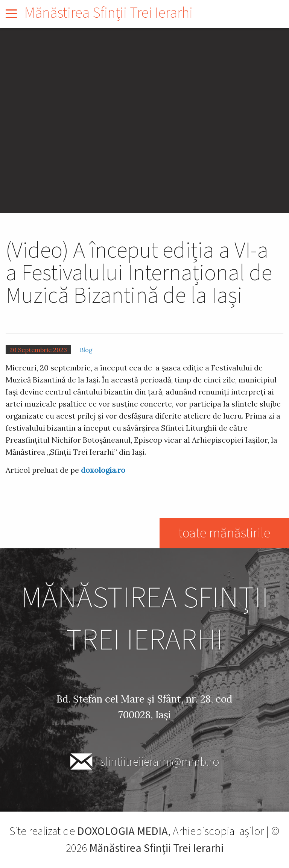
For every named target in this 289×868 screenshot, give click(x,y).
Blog (86, 350)
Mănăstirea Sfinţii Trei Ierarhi (109, 13)
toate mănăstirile (224, 533)
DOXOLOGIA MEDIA (122, 831)
